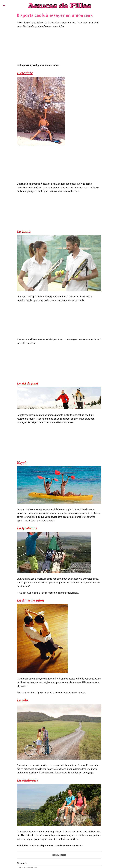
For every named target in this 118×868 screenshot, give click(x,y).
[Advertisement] (59, 47)
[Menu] (4, 6)
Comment (22, 863)
